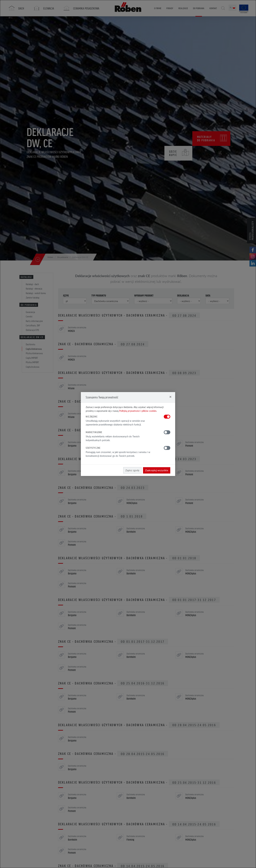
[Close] (170, 397)
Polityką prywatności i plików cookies (138, 411)
